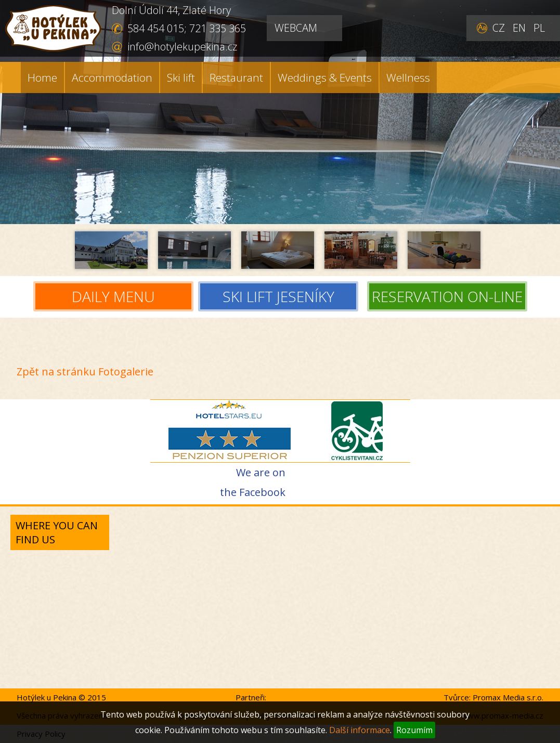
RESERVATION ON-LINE (447, 297)
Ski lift (181, 77)
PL (539, 28)
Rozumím (414, 730)
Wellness (408, 77)
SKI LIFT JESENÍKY (281, 297)
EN (519, 28)
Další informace (360, 730)
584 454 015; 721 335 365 (187, 28)
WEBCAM (296, 28)
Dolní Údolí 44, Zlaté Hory (171, 10)
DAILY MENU (113, 297)
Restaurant (236, 77)
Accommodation (112, 77)
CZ (499, 28)
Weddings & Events (325, 77)
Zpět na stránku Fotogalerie (85, 371)
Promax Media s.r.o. (508, 697)
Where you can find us (57, 532)
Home (42, 77)
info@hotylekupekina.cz (182, 47)
